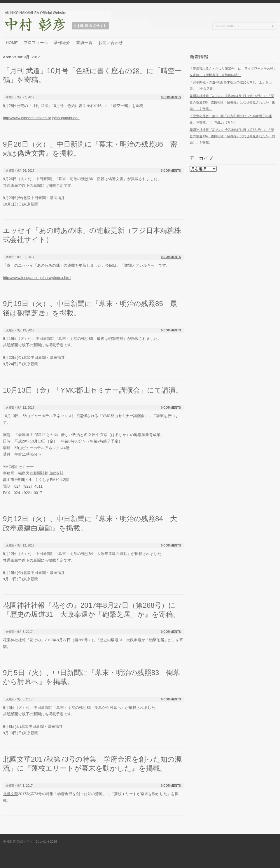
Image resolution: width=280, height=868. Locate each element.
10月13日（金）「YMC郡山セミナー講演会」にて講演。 (93, 390)
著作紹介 (62, 43)
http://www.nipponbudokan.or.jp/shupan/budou (41, 118)
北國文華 (10, 794)
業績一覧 (84, 43)
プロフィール (36, 43)
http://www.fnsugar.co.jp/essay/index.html (37, 278)
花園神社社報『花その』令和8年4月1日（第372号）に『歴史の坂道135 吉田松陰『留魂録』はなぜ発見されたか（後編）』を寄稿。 (232, 102)
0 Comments (171, 97)
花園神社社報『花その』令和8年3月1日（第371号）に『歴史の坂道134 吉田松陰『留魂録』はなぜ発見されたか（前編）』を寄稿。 (232, 136)
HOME (12, 43)
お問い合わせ (111, 43)
